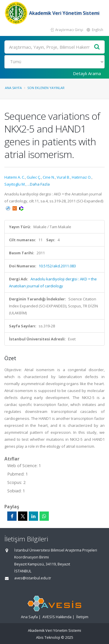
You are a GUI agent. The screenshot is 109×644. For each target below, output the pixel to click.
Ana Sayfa (13, 88)
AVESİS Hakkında (57, 617)
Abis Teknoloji (48, 637)
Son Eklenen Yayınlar (46, 88)
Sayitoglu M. (15, 184)
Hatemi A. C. (15, 177)
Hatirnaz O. (82, 177)
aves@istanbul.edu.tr (33, 578)
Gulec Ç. (34, 177)
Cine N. (49, 177)
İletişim (82, 617)
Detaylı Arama (87, 73)
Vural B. (63, 177)
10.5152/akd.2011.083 (57, 266)
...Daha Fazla (39, 184)
